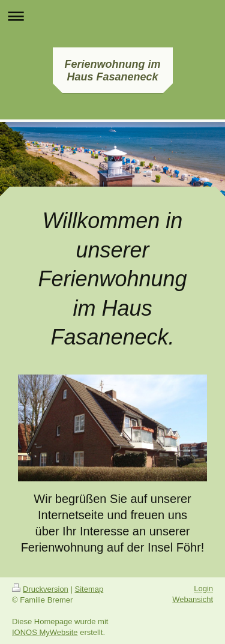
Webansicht (193, 599)
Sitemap (89, 589)
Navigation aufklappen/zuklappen (112, 16)
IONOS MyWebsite (45, 632)
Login (203, 588)
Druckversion (40, 589)
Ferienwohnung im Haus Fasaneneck (113, 71)
